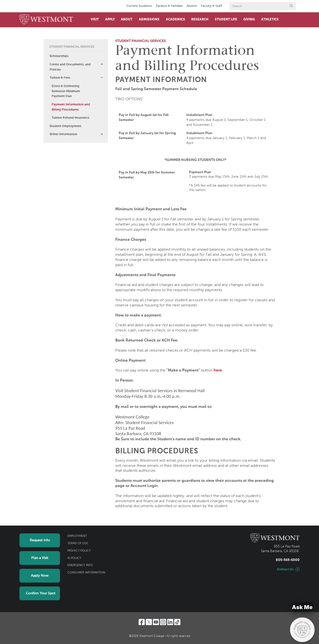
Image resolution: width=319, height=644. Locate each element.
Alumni (192, 6)
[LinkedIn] (170, 622)
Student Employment (65, 126)
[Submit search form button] (291, 6)
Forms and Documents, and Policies (70, 67)
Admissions (149, 20)
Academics (175, 20)
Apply (110, 20)
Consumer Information (86, 573)
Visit (95, 20)
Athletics (270, 20)
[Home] (46, 20)
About (127, 20)
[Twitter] (149, 622)
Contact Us (285, 569)
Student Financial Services (72, 47)
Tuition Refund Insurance (70, 118)
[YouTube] (156, 622)
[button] (102, 64)
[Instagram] (163, 622)
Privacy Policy (79, 551)
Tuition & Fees (60, 78)
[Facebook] (142, 622)
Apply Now (40, 576)
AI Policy (74, 558)
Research (200, 20)
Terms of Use (78, 544)
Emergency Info (80, 565)
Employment (77, 536)
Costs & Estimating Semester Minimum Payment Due (66, 91)
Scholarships (59, 56)
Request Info (40, 540)
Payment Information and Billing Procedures (71, 107)
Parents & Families (169, 6)
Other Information (63, 134)
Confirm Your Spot (41, 593)
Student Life (226, 20)
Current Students (139, 6)
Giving (249, 20)
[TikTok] (177, 622)
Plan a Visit (40, 558)
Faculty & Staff (211, 6)
